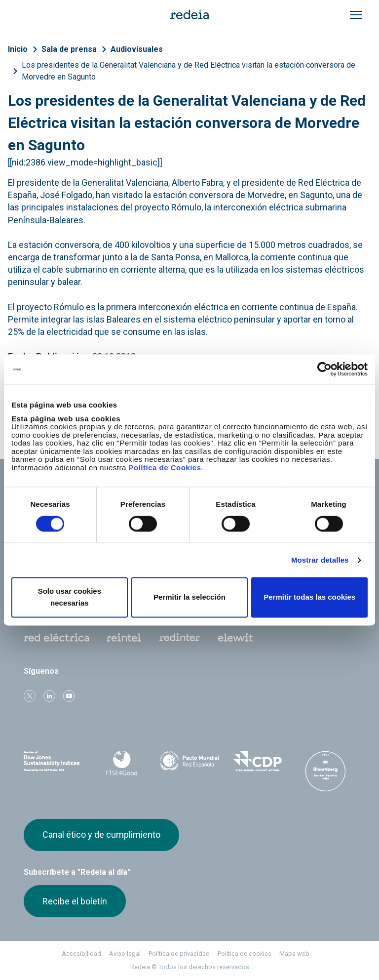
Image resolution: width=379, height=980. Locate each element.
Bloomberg (325, 771)
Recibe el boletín (75, 901)
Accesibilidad (81, 954)
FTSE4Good (122, 763)
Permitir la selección (189, 597)
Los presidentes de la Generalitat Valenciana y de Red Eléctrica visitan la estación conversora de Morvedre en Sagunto (189, 71)
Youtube (69, 696)
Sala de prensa (69, 49)
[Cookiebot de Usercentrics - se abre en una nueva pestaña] (324, 369)
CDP (258, 761)
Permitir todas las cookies (309, 597)
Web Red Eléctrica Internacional (180, 638)
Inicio (18, 49)
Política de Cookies (165, 468)
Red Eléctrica (56, 638)
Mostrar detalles (320, 560)
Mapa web (294, 954)
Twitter (30, 696)
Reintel (124, 638)
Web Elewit (235, 638)
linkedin (49, 696)
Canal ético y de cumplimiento (101, 835)
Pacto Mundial (189, 762)
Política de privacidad (179, 954)
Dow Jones (54, 761)
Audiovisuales (137, 49)
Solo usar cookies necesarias (70, 597)
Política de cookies (245, 954)
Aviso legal (125, 954)
